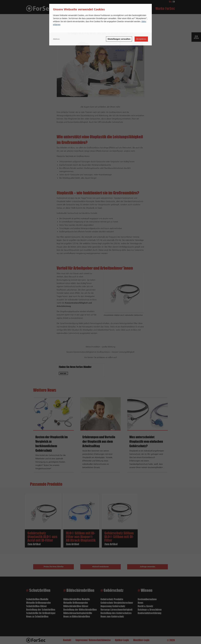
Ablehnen (56, 39)
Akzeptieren (141, 39)
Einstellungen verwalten (119, 39)
